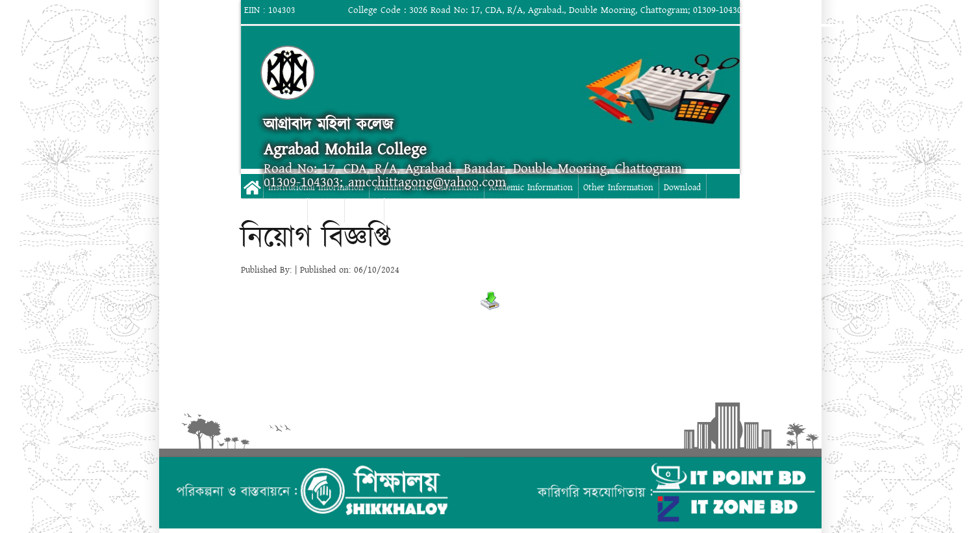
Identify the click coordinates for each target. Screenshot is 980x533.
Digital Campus (274, 212)
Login (848, 10)
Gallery (326, 212)
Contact (364, 212)
